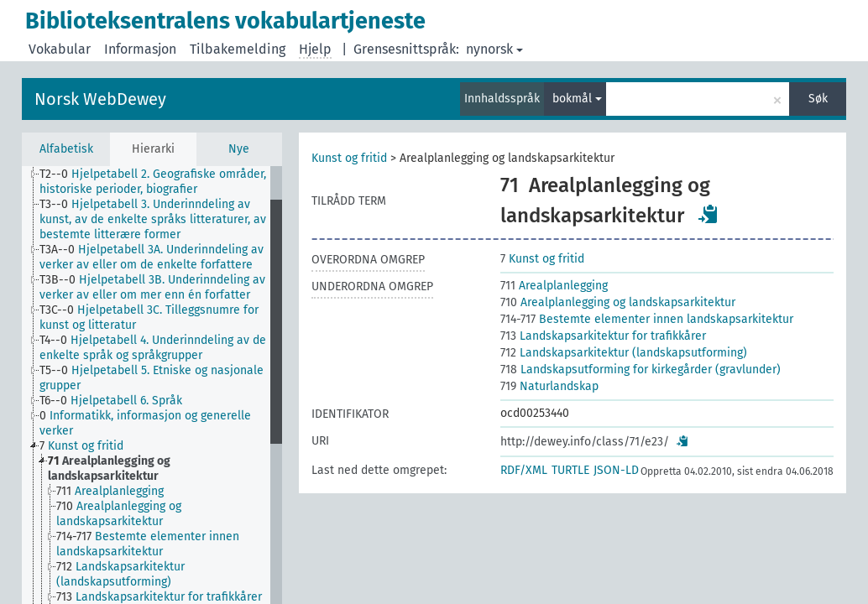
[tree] (152, 385)
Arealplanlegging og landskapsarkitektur (618, 302)
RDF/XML (524, 470)
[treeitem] (162, 182)
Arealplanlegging (554, 286)
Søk (818, 99)
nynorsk (494, 49)
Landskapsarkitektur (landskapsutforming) (624, 353)
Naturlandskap (549, 386)
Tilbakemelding (238, 49)
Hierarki (153, 149)
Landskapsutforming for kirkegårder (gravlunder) (641, 370)
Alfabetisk (66, 149)
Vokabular (60, 49)
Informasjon (140, 49)
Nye (239, 149)
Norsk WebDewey (100, 99)
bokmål (577, 99)
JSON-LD (616, 470)
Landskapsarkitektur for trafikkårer (603, 336)
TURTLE (570, 470)
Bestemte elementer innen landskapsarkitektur (647, 319)
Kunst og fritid (349, 158)
